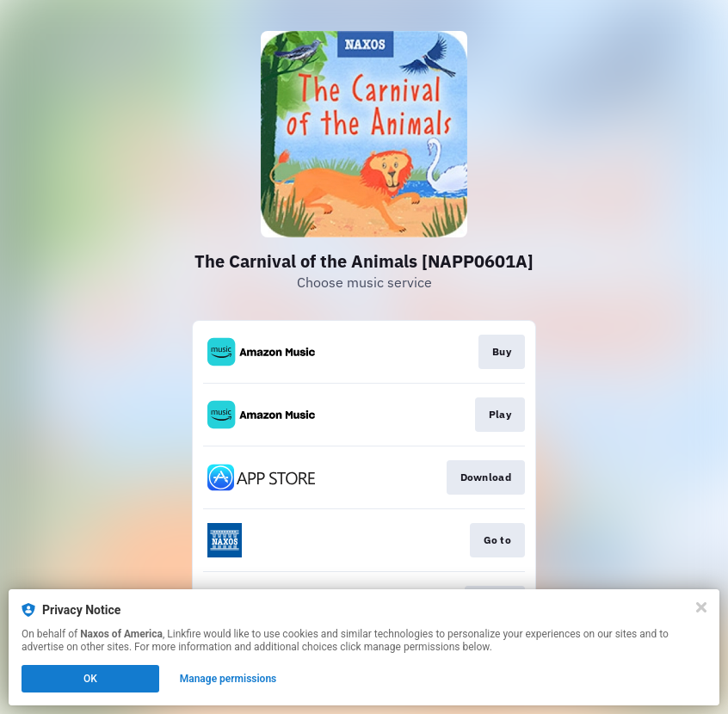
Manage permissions (228, 679)
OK (90, 679)
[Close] (701, 607)
